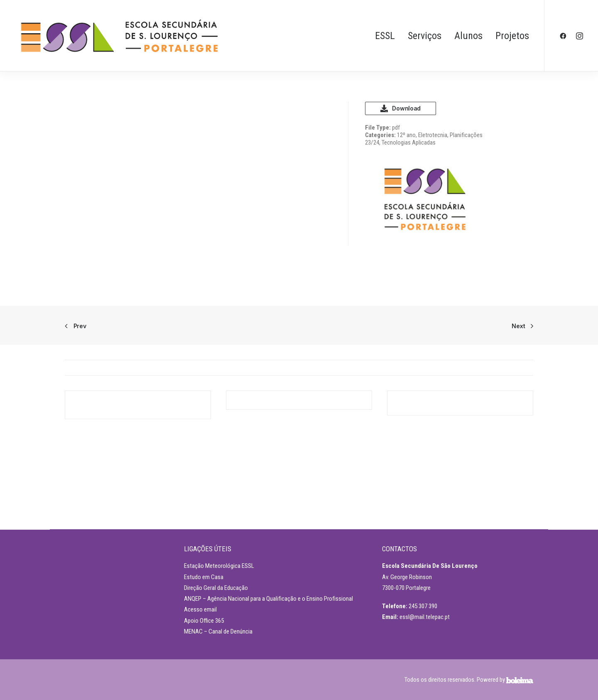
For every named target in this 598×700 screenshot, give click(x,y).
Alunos (468, 36)
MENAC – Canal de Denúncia (218, 631)
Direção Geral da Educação (216, 588)
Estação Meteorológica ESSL (219, 566)
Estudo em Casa (204, 577)
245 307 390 (423, 606)
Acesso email (200, 609)
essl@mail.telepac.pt (425, 617)
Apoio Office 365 (204, 621)
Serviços (425, 36)
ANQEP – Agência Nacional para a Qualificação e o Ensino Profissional (268, 599)
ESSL (385, 36)
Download (401, 108)
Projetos (512, 36)
